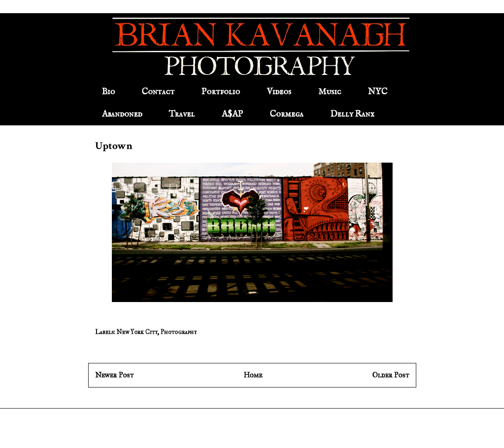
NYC (378, 92)
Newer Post (114, 375)
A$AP (232, 114)
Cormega (287, 114)
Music (330, 92)
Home (253, 375)
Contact (158, 92)
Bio (108, 92)
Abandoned (122, 114)
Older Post (391, 375)
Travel (182, 114)
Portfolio (221, 92)
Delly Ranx (352, 114)
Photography (179, 332)
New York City (137, 332)
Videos (279, 92)
